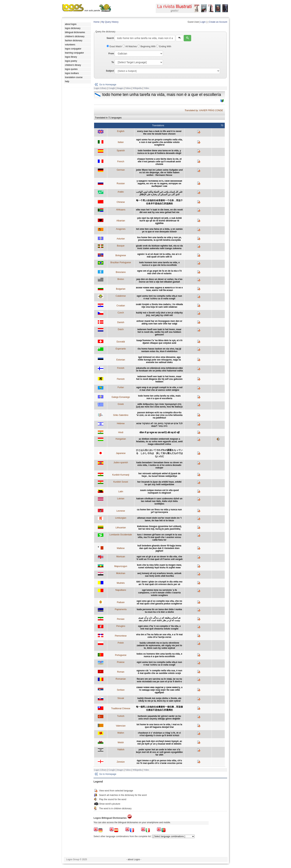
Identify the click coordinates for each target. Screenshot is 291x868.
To (113, 62)
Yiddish (121, 750)
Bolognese (121, 255)
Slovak (121, 698)
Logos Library (100, 88)
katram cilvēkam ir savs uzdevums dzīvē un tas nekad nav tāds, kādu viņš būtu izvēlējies (159, 501)
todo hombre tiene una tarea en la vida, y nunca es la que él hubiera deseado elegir (159, 152)
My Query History (110, 22)
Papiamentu (121, 609)
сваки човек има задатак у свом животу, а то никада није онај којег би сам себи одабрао (159, 690)
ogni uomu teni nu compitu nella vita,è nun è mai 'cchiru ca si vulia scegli (159, 297)
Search (110, 38)
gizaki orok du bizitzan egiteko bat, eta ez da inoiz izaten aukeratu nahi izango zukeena (159, 247)
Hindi (121, 432)
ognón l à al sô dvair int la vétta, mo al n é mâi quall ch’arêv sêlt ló (159, 255)
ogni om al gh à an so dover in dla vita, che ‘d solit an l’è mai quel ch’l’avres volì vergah (159, 558)
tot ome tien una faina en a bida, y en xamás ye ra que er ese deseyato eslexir (159, 230)
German (121, 170)
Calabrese (121, 296)
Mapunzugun (121, 566)
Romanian (121, 679)
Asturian (121, 239)
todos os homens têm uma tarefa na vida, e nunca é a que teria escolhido (159, 655)
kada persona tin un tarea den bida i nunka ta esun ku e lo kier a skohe (159, 611)
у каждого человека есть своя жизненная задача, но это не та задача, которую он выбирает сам (159, 183)
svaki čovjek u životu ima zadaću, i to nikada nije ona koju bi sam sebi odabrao (159, 306)
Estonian (121, 360)
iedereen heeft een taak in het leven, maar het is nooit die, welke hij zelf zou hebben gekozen (159, 332)
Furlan (121, 387)
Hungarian (121, 439)
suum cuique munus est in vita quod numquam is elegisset (159, 492)
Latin (121, 492)
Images (120, 88)
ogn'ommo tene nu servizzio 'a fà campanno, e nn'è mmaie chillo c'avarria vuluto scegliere (159, 593)
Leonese (121, 511)
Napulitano (121, 590)
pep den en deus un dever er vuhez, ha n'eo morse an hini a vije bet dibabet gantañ (159, 281)
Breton (121, 279)
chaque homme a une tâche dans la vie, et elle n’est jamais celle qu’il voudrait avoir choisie (159, 162)
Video (146, 88)
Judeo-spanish (121, 463)
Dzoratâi (121, 342)
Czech (121, 313)
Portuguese (121, 655)
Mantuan (121, 557)
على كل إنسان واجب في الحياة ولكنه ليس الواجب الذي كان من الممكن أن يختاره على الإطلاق (159, 193)
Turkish (121, 716)
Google (112, 88)
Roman (121, 672)
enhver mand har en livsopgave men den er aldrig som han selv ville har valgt (159, 322)
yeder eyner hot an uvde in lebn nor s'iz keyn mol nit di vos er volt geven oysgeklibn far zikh (159, 752)
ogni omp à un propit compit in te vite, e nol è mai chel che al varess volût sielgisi (159, 389)
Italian (121, 142)
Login (203, 22)
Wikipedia (137, 88)
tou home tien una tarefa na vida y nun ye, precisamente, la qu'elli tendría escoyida (159, 239)
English (121, 131)
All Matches (130, 46)
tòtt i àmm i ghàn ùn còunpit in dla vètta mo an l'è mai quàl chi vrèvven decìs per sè (159, 583)
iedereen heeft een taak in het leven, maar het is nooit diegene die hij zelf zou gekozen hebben (159, 379)
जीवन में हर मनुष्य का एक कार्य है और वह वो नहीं (159, 433)
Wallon (121, 733)
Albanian (121, 221)
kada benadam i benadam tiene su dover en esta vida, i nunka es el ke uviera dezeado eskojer (159, 465)
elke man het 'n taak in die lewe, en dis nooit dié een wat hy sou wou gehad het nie (159, 211)
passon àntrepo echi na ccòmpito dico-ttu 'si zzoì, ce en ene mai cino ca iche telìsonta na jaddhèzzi (159, 415)
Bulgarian (121, 289)
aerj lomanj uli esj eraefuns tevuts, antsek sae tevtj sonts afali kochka (159, 575)
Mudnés (121, 583)
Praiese (121, 662)
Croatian (121, 306)
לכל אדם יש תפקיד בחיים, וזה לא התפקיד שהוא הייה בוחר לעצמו (159, 425)
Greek (121, 404)
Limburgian (121, 518)
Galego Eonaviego (121, 397)
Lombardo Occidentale (121, 535)
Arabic (121, 192)
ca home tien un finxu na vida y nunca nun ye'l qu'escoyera (159, 511)
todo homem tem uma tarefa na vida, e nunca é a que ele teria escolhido (159, 264)
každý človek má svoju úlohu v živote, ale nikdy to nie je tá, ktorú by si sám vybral (159, 700)
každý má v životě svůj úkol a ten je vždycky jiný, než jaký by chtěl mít (159, 314)
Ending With (164, 46)
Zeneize (121, 762)
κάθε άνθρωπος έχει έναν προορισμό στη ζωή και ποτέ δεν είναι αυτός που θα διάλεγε (159, 405)
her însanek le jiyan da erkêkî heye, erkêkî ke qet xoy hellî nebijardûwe (159, 483)
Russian (121, 183)
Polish (121, 643)
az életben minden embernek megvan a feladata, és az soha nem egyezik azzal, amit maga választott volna (159, 442)
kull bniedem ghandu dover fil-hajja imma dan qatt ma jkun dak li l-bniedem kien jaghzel (159, 548)
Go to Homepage (108, 85)
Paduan (121, 602)
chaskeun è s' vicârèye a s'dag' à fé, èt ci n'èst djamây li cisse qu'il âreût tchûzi (159, 734)
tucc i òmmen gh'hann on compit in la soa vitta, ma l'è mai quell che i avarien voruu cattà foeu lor (159, 537)
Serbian (121, 690)
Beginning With (147, 46)
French (121, 162)
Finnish (121, 368)
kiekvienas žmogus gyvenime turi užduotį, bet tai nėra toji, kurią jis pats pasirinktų (159, 528)
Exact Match (115, 46)
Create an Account (218, 22)
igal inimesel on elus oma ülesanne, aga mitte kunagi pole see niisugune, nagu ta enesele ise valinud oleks (159, 360)
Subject (110, 71)
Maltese (121, 548)
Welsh (121, 743)
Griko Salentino (121, 415)
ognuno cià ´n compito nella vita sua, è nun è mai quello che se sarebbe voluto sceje (159, 672)
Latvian (121, 499)
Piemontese (121, 636)
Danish (121, 322)
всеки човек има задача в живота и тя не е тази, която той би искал (159, 289)
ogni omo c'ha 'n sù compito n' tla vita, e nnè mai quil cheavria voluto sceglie (159, 627)
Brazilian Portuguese (121, 263)
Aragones (121, 229)
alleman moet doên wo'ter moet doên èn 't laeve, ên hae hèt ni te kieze (159, 519)
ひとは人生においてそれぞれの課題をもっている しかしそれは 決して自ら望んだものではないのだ (159, 453)
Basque (121, 246)
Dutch (121, 329)
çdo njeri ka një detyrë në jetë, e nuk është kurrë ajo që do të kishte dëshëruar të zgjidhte (159, 221)
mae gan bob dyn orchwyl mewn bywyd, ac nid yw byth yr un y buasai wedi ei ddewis (159, 743)
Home (97, 22)
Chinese (121, 202)
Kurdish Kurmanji (121, 475)
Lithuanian (121, 528)
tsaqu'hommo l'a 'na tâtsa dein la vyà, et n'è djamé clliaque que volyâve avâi (159, 342)
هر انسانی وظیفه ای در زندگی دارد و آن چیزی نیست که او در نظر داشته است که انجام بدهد (159, 619)
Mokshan (121, 573)
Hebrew (121, 423)
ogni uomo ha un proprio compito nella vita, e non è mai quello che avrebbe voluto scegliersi (159, 142)
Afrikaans (121, 210)
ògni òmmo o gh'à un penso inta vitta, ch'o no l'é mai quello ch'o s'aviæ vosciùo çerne (159, 762)
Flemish (121, 379)
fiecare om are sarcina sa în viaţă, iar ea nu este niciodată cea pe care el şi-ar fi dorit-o (159, 680)
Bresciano (121, 272)
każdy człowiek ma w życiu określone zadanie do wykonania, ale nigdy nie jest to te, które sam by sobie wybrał (159, 645)
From (111, 54)
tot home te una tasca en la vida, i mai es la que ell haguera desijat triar (159, 726)
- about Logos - (134, 859)
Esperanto (121, 349)
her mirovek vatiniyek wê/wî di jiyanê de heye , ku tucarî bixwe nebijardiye (159, 475)
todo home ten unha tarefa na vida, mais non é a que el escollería (159, 397)
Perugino (121, 626)
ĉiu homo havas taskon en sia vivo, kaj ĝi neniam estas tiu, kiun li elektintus (159, 350)
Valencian (121, 726)
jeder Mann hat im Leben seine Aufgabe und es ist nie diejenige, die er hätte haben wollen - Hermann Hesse (159, 173)
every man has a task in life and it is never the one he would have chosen (159, 133)
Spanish (121, 151)
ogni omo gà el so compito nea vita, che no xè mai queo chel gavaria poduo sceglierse (159, 602)
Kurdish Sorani (121, 482)
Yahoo (128, 88)
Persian (121, 619)
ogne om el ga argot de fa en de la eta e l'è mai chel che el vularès (159, 272)
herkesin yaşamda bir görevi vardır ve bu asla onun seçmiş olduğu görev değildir (159, 717)
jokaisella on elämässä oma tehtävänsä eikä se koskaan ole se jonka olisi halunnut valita (159, 369)
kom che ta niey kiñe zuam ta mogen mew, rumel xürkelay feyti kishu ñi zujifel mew (159, 566)
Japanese (121, 453)
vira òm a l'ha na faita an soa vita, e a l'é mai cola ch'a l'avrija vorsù (159, 636)
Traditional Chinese (121, 708)
